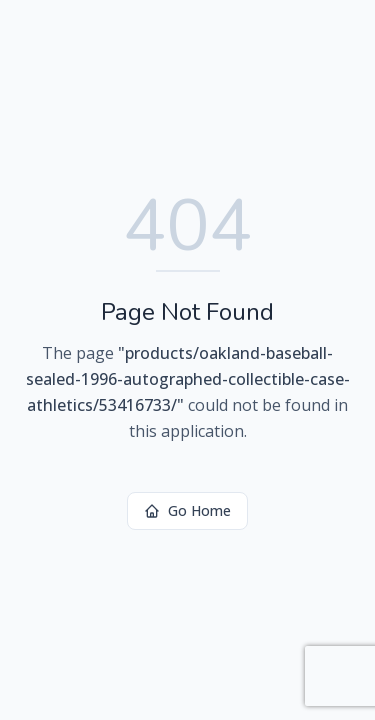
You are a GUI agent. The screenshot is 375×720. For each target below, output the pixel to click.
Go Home (187, 510)
